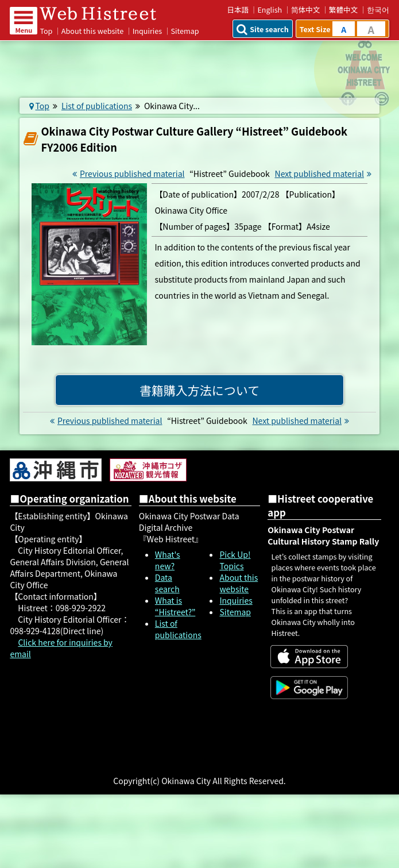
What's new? (168, 560)
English (270, 9)
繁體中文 (343, 9)
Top (46, 31)
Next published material (325, 173)
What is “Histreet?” (175, 606)
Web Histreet (102, 13)
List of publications (97, 106)
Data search (167, 583)
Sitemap (235, 612)
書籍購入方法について (199, 390)
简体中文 (306, 9)
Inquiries (148, 31)
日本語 (238, 9)
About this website (92, 31)
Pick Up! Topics (235, 560)
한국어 (378, 9)
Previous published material (127, 173)
